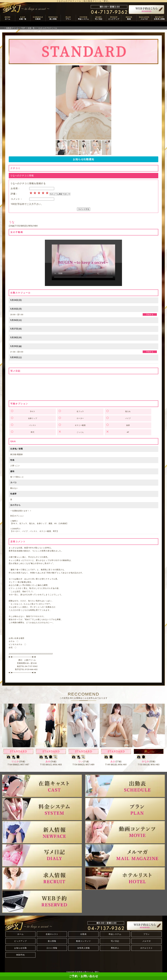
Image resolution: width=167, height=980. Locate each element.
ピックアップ (20, 941)
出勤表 (83, 934)
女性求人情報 (83, 948)
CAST (23, 18)
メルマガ (146, 941)
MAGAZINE (144, 18)
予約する (150, 314)
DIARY (99, 18)
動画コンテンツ (83, 941)
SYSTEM (83, 18)
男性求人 (115, 948)
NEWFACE (53, 18)
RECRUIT (159, 18)
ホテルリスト (147, 948)
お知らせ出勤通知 (83, 159)
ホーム (20, 934)
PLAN (68, 18)
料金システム (115, 934)
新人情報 (52, 941)
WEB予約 (20, 955)
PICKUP (114, 18)
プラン (146, 934)
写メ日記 (115, 941)
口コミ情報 (52, 948)
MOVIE (129, 18)
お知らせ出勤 (20, 948)
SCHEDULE (38, 18)
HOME (8, 18)
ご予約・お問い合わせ (84, 976)
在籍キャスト (52, 934)
